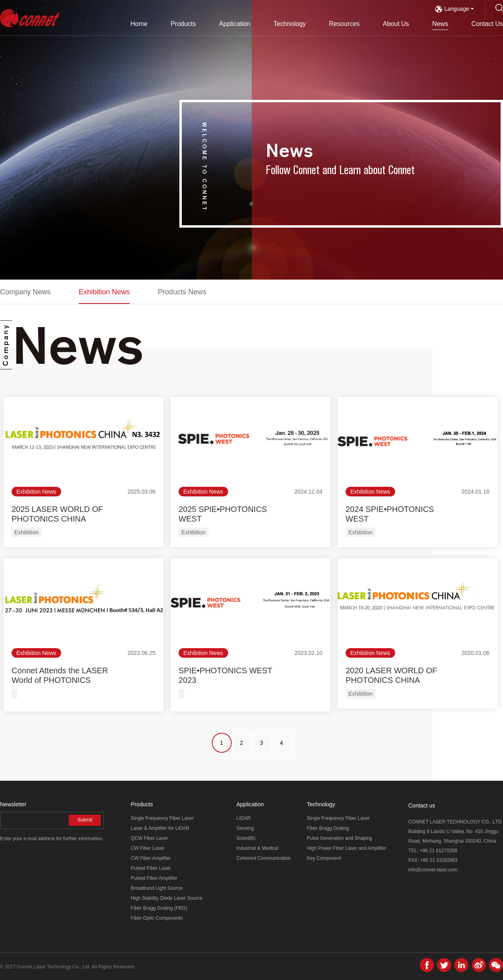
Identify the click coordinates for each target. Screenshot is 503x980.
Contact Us (487, 24)
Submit (85, 820)
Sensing (245, 828)
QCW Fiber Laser (149, 838)
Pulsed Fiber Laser (151, 868)
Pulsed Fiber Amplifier (154, 878)
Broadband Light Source (156, 888)
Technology (290, 24)
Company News (25, 292)
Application (235, 24)
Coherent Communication (264, 858)
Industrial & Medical (257, 848)
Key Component (324, 858)
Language (455, 9)
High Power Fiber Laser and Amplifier (347, 848)
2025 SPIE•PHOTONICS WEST (223, 514)
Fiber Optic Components (157, 918)
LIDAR (244, 818)
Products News (182, 292)
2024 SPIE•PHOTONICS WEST (390, 514)
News (440, 24)
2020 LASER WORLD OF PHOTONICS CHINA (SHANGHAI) (391, 680)
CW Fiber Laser (147, 848)
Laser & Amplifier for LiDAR (160, 828)
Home (139, 24)
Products (183, 24)
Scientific (246, 838)
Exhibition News (104, 292)
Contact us (422, 805)
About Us (396, 24)
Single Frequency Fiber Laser (162, 818)
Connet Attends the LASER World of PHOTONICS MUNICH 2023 (60, 680)
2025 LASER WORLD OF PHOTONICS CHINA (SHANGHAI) (57, 519)
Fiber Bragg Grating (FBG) (159, 908)
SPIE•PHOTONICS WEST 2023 (225, 675)
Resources (344, 24)
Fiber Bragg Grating (328, 828)
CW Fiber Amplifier (151, 858)
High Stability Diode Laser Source (166, 898)
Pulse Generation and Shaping (339, 838)
